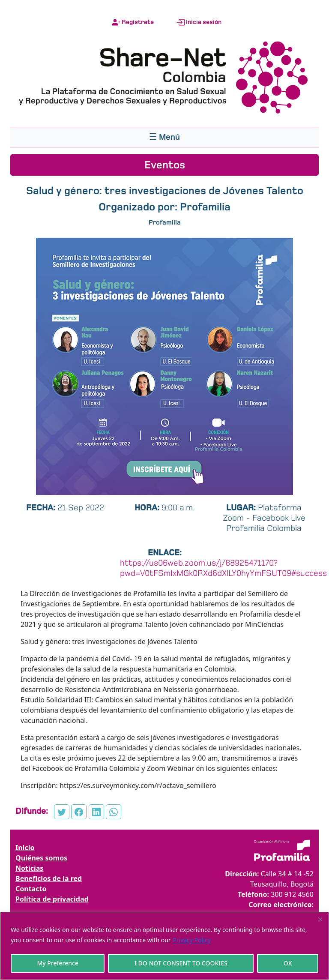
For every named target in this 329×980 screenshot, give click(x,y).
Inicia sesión (199, 22)
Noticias (29, 868)
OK (288, 963)
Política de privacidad (52, 899)
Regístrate (133, 22)
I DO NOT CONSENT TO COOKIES (181, 963)
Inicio (25, 848)
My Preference (58, 963)
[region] (164, 946)
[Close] (320, 919)
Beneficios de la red (49, 878)
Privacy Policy (191, 940)
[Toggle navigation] (164, 137)
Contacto (31, 889)
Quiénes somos (41, 858)
